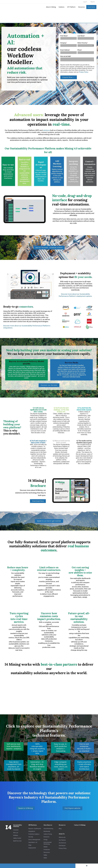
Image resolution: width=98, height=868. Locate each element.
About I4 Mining (51, 7)
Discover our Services (49, 385)
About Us (62, 834)
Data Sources (48, 825)
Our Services (62, 843)
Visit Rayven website (72, 808)
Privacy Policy (83, 72)
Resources (81, 7)
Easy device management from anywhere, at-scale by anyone (14, 765)
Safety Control (17, 838)
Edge (30, 845)
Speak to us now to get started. (49, 521)
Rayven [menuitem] (93, 2)
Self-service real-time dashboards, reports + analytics (14, 746)
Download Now (38, 501)
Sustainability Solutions (18, 826)
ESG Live (16, 833)
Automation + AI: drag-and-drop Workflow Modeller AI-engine (37, 765)
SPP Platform (71, 7)
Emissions (46, 837)
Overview (16, 830)
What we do (62, 837)
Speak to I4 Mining (26, 808)
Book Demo (91, 7)
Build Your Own (17, 841)
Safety (45, 855)
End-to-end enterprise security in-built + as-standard (84, 747)
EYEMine (16, 835)
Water (45, 858)
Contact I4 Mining (80, 825)
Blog (60, 828)
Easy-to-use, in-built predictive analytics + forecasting (61, 747)
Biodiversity (47, 831)
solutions (46, 130)
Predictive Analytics (34, 834)
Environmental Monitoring (48, 843)
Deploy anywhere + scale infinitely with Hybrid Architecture (84, 765)
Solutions (61, 7)
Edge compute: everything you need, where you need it (61, 765)
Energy (46, 839)
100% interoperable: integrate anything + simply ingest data (37, 749)
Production (47, 849)
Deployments (32, 848)
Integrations (32, 831)
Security (31, 837)
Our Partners (62, 840)
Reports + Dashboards (35, 828)
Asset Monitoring (48, 828)
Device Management (34, 839)
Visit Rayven (62, 845)
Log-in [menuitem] (85, 2)
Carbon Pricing (48, 834)
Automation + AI (33, 842)
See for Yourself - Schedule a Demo (49, 248)
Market (46, 847)
